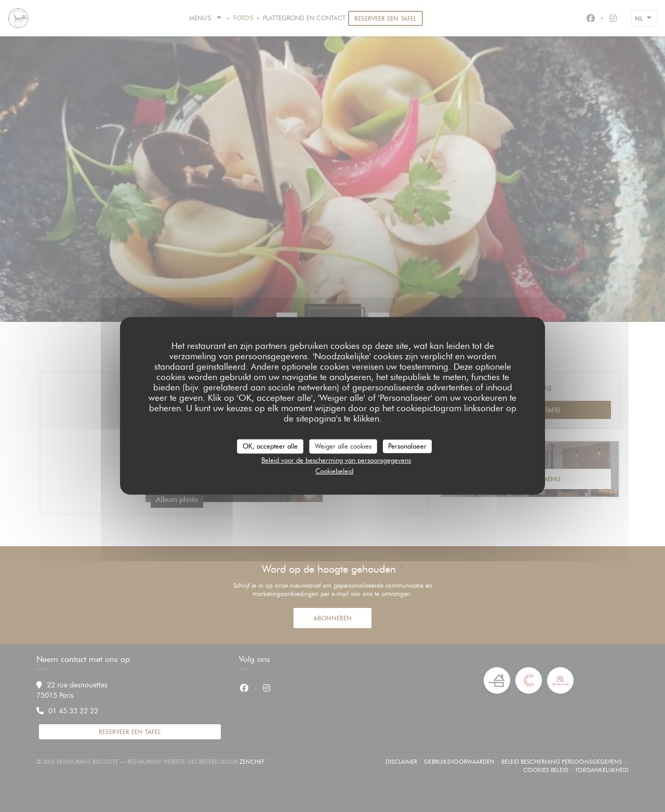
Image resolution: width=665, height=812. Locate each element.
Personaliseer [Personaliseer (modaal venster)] (407, 446)
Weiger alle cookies (343, 446)
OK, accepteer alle (270, 446)
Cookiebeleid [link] (334, 471)
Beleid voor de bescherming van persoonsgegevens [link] (336, 459)
